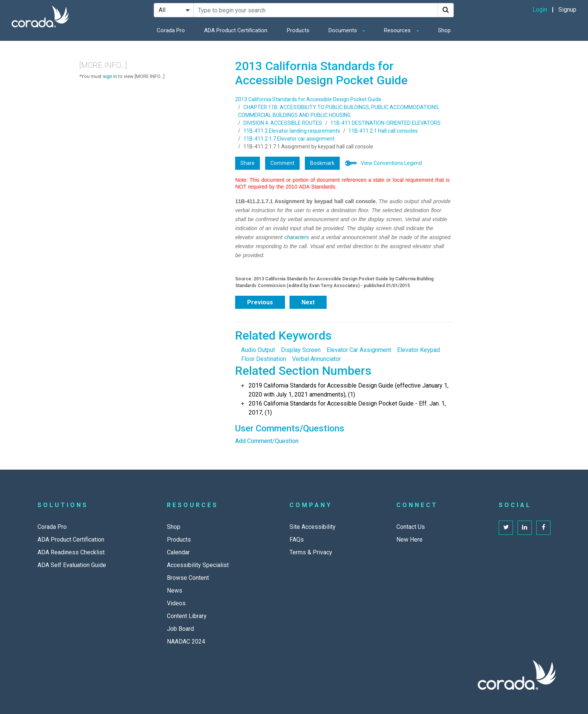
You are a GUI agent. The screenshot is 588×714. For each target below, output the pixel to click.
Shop (444, 30)
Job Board (180, 629)
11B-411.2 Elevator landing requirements (292, 131)
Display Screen (301, 350)
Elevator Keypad (418, 350)
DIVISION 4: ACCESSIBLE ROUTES (283, 123)
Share (247, 163)
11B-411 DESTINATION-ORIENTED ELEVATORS (385, 123)
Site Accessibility (313, 527)
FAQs (297, 540)
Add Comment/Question (267, 441)
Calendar (178, 552)
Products (298, 30)
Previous (260, 302)
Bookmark (322, 163)
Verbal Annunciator (316, 359)
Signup (567, 10)
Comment (282, 163)
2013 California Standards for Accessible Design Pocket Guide (308, 99)
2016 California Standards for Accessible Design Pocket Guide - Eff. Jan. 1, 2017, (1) (347, 408)
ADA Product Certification (236, 30)
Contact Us (411, 527)
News (175, 591)
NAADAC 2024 (186, 641)
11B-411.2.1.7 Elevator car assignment (289, 139)
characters (296, 237)
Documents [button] (343, 30)
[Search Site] (316, 10)
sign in (110, 76)
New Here (409, 540)
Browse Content (188, 578)
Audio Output (258, 350)
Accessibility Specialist (198, 565)
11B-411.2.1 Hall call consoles (383, 131)
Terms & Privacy (311, 552)
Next (308, 302)
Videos (176, 603)
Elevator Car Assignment (359, 350)
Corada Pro (171, 30)
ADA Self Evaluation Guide (72, 565)
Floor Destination (264, 359)
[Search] (446, 10)
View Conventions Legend (391, 163)
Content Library (187, 616)
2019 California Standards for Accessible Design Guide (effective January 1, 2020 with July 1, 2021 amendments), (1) (349, 390)
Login (540, 10)
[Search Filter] (174, 10)
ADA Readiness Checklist (71, 552)
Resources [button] (398, 30)
